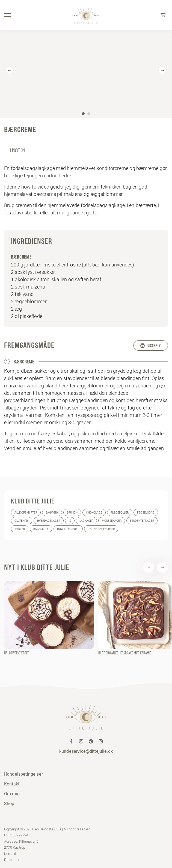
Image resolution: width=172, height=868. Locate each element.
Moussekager (112, 521)
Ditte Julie (12, 860)
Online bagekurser (101, 529)
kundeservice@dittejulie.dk (86, 751)
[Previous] (10, 70)
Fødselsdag (146, 513)
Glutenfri (22, 521)
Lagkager (86, 521)
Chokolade (94, 513)
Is (70, 521)
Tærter (20, 529)
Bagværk (52, 513)
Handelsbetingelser (23, 774)
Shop (9, 803)
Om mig (12, 794)
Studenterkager (142, 521)
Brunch (72, 513)
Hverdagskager (49, 521)
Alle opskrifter (26, 513)
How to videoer (68, 529)
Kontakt (12, 784)
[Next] (162, 70)
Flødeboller (120, 513)
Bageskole (41, 529)
